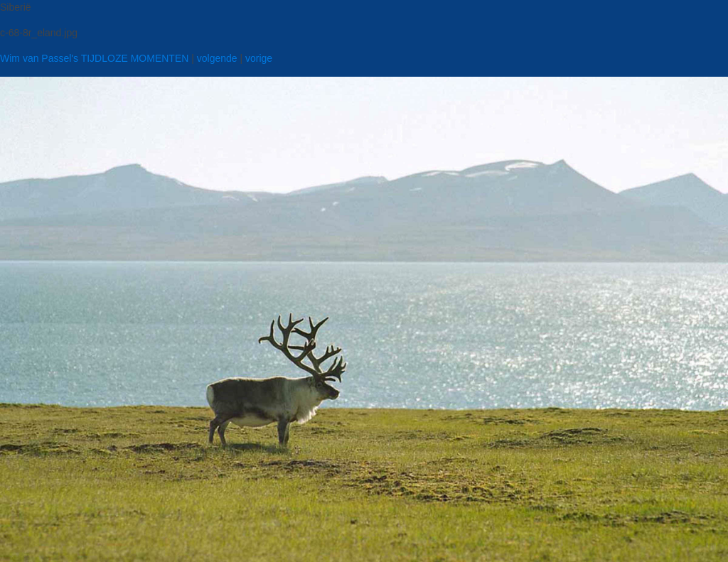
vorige (259, 58)
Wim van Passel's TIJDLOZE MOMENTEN (94, 58)
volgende (217, 58)
